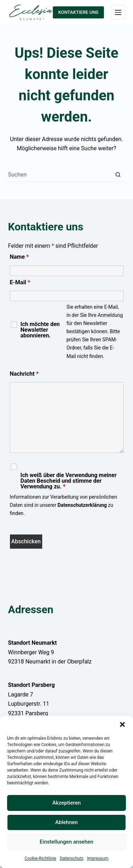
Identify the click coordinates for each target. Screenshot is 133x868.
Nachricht (24, 374)
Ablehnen (66, 822)
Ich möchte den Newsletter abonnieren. (40, 330)
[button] (122, 724)
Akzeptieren (66, 803)
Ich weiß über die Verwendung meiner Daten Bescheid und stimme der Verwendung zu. (69, 481)
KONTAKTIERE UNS (78, 12)
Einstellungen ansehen (66, 842)
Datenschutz (71, 858)
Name (20, 257)
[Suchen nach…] (60, 175)
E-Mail (20, 282)
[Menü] (118, 12)
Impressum (98, 858)
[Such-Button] (118, 175)
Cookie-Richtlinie (40, 858)
